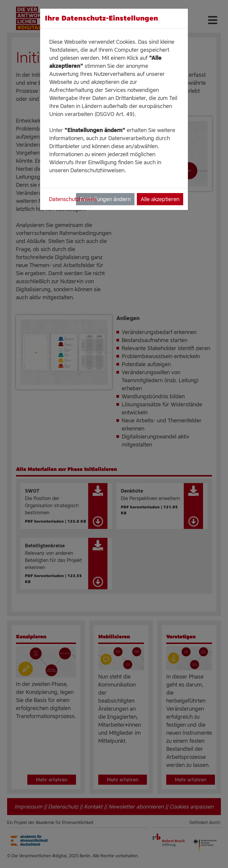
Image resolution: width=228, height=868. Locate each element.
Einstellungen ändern (105, 199)
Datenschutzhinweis (73, 199)
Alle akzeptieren (160, 199)
